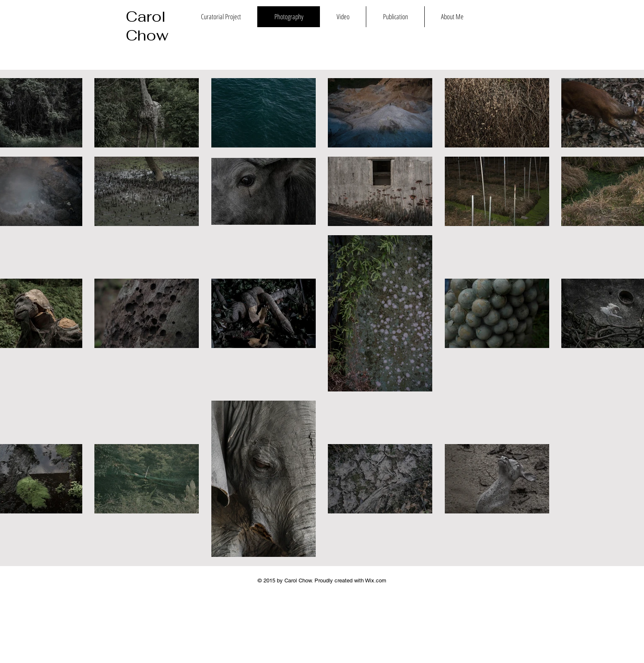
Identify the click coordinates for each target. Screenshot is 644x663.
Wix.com (376, 580)
